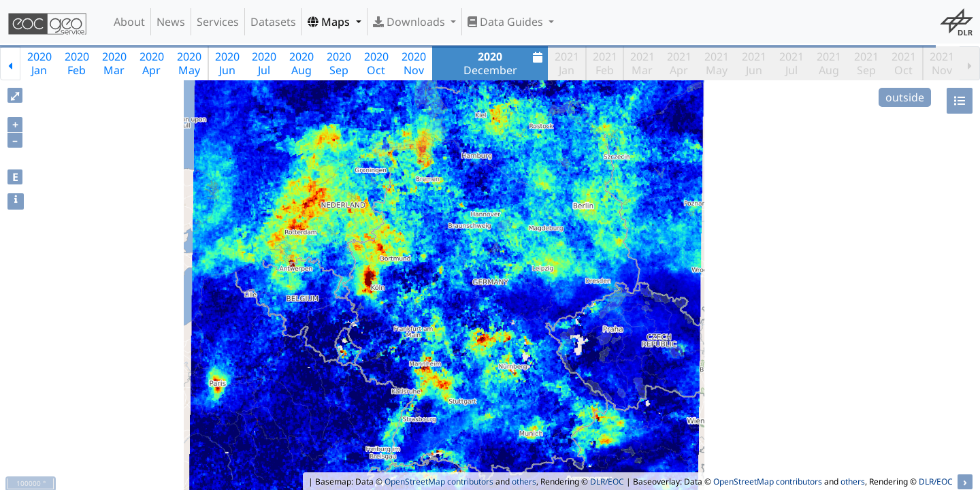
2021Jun (754, 63)
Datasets (273, 22)
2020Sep (339, 63)
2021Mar (642, 63)
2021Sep (866, 63)
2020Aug (301, 63)
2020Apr (152, 63)
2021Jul (791, 63)
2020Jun (227, 63)
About (129, 22)
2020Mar (114, 63)
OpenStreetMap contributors (439, 481)
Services (218, 22)
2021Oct (904, 63)
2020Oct (376, 63)
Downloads (410, 22)
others (524, 481)
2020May (189, 63)
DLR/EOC (607, 481)
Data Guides (507, 22)
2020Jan (39, 63)
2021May (717, 63)
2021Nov (942, 63)
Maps (330, 22)
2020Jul (264, 63)
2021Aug (829, 63)
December (505, 63)
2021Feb (605, 63)
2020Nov (414, 63)
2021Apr (679, 63)
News (171, 22)
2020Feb (77, 63)
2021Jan (567, 63)
